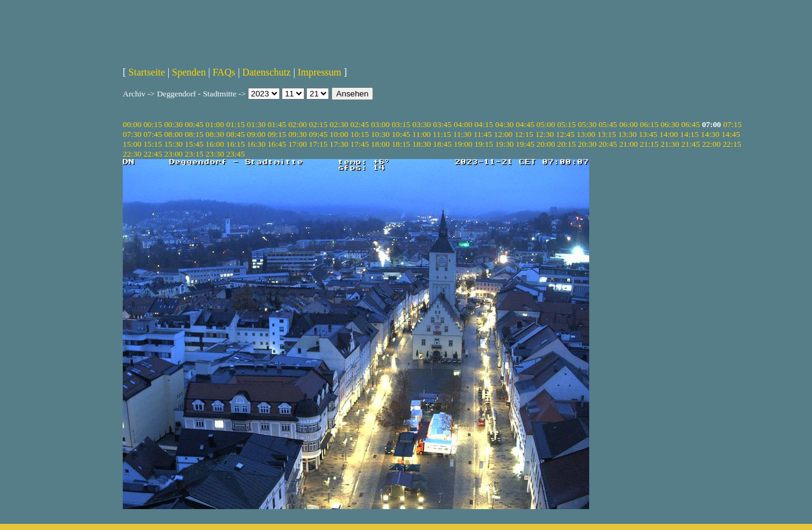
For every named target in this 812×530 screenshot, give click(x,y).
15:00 (132, 144)
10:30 (380, 134)
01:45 (277, 124)
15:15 (153, 144)
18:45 (443, 144)
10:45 (401, 134)
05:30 (587, 124)
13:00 (586, 134)
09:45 (318, 134)
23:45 (236, 154)
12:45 (565, 134)
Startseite (147, 72)
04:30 (505, 124)
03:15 (401, 124)
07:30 (132, 134)
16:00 (215, 144)
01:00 (215, 124)
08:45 (236, 134)
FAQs (224, 72)
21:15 (649, 144)
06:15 (649, 124)
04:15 (484, 124)
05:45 (608, 124)
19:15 (484, 144)
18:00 (380, 144)
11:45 (483, 134)
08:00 (173, 134)
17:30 (339, 144)
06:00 (628, 124)
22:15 (732, 144)
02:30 (339, 124)
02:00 (298, 124)
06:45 (690, 124)
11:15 (442, 134)
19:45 (525, 144)
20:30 (587, 144)
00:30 (173, 124)
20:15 (566, 144)
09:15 (277, 134)
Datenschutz (267, 72)
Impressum (319, 72)
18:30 (422, 144)
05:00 (546, 124)
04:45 (525, 124)
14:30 (710, 134)
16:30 (256, 144)
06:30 (670, 124)
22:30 (132, 154)
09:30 (298, 134)
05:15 (566, 124)
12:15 (524, 134)
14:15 (689, 134)
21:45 (690, 144)
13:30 (627, 134)
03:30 (422, 124)
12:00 (503, 134)
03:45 (443, 124)
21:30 (670, 144)
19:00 (463, 144)
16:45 (277, 144)
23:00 (173, 154)
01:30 (256, 124)
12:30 (544, 134)
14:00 (668, 134)
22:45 (153, 154)
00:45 (194, 124)
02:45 (360, 124)
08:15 (194, 134)
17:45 (360, 144)
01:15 (236, 124)
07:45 (153, 134)
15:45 (194, 144)
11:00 (422, 134)
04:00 (463, 124)
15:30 (173, 144)
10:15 (360, 134)
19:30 (505, 144)
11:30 (462, 134)
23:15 (194, 154)
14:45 (730, 134)
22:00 (711, 144)
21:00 (628, 144)
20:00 (546, 144)
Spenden (189, 72)
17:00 (298, 144)
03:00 (380, 124)
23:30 (215, 154)
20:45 (608, 144)
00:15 (153, 124)
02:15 (318, 124)
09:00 (256, 134)
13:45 (648, 134)
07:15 (732, 124)
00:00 (132, 124)
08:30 (215, 134)
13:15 (606, 134)
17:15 (318, 144)
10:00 (339, 134)
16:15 (236, 144)
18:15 (401, 144)
